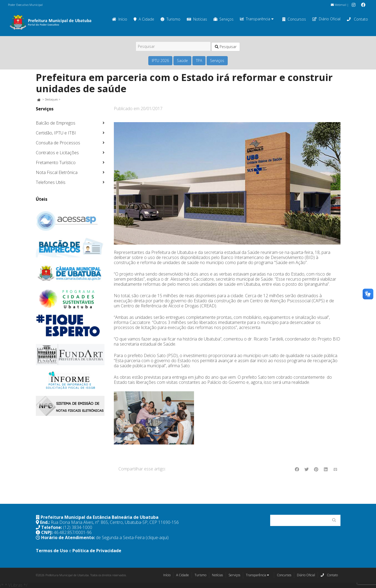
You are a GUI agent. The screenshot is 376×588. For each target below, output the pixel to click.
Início (120, 19)
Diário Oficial (326, 19)
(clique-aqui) (157, 537)
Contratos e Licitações (57, 153)
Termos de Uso (52, 551)
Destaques (51, 99)
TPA (199, 61)
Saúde (182, 61)
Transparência (257, 19)
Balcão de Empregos (56, 123)
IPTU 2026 (160, 61)
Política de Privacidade (97, 551)
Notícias (197, 19)
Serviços (224, 19)
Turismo (170, 19)
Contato (357, 19)
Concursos (294, 19)
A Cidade (144, 19)
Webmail (339, 5)
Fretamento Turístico (56, 163)
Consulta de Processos (58, 143)
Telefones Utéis (51, 182)
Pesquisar (226, 47)
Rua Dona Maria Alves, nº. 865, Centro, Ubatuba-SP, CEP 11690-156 (115, 522)
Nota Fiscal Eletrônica (57, 172)
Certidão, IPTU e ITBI (56, 133)
